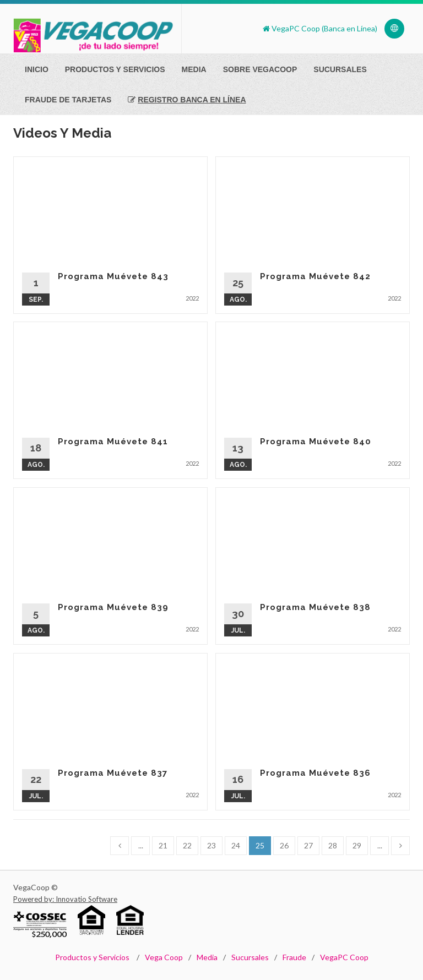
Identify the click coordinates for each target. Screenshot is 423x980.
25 (260, 845)
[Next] (400, 846)
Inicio (37, 69)
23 (211, 845)
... (141, 845)
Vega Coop (164, 957)
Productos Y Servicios (115, 69)
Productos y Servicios (92, 957)
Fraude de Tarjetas (68, 100)
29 (357, 845)
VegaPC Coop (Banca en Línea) (320, 28)
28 (333, 845)
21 (163, 845)
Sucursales (340, 69)
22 (187, 845)
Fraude (294, 957)
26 (284, 845)
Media (194, 69)
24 (236, 845)
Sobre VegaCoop (260, 69)
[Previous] (120, 846)
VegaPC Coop (344, 957)
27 (308, 845)
